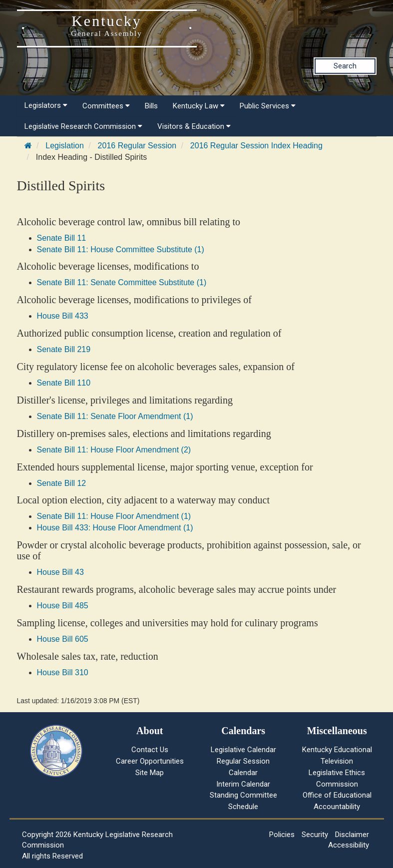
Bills (151, 106)
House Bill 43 (60, 572)
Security (315, 835)
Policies (282, 835)
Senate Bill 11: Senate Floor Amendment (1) (115, 416)
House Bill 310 (63, 672)
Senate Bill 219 (64, 349)
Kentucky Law (199, 106)
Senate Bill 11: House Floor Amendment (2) (114, 450)
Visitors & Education (194, 126)
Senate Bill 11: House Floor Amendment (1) (114, 516)
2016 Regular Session (137, 146)
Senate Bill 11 (62, 238)
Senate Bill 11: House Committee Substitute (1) (121, 249)
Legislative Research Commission (83, 126)
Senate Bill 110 (64, 383)
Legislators (46, 105)
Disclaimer (352, 835)
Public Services (268, 106)
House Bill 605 (63, 639)
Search (345, 66)
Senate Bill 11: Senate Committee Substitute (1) (122, 282)
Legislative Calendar (243, 750)
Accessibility (349, 845)
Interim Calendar (243, 784)
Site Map (150, 773)
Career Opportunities (150, 761)
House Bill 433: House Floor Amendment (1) (115, 528)
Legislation (65, 146)
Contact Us (150, 750)
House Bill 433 (63, 316)
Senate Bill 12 (62, 483)
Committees (106, 106)
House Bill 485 (63, 606)
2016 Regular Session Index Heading (256, 146)
